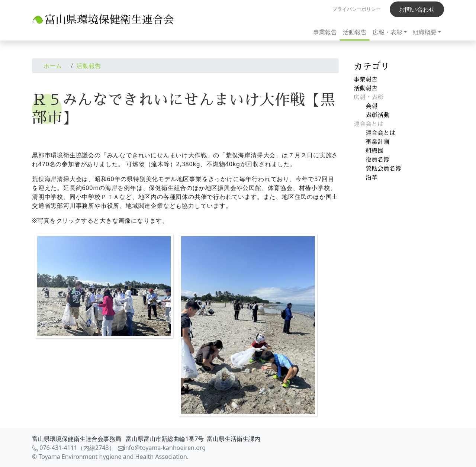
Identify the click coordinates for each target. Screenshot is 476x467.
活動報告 (355, 32)
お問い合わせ (417, 9)
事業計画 (377, 142)
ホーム (53, 66)
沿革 (372, 178)
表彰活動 (377, 115)
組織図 (374, 151)
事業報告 (325, 32)
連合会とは (380, 133)
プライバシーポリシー (357, 9)
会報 (372, 106)
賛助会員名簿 (383, 169)
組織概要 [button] (425, 32)
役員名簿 (377, 160)
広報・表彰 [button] (387, 32)
